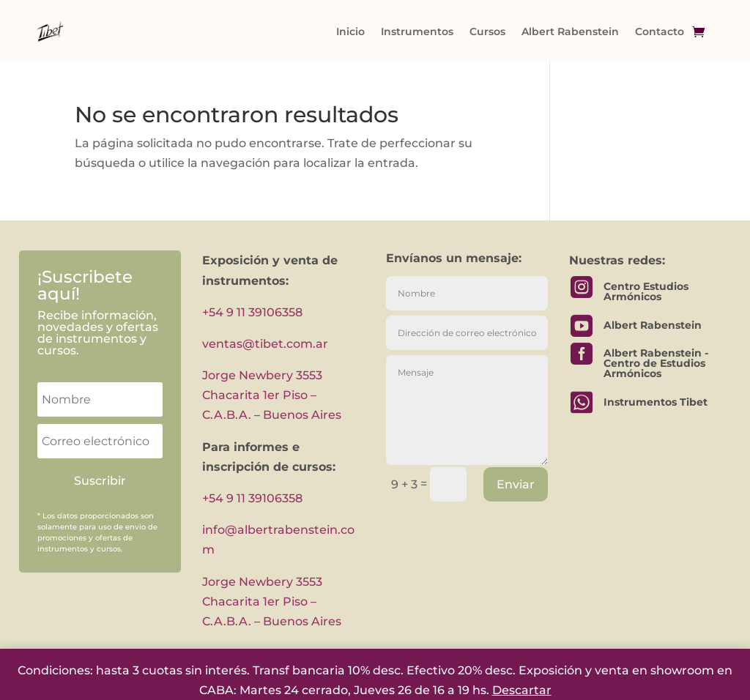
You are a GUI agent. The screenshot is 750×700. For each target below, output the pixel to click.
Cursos (487, 31)
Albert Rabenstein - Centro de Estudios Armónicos (656, 363)
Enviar (516, 484)
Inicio (350, 31)
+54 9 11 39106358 (252, 312)
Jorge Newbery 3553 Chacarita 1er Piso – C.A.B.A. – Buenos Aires (272, 395)
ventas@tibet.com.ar (265, 344)
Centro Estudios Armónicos (646, 291)
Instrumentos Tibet (656, 402)
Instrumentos (417, 31)
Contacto (660, 31)
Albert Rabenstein (570, 31)
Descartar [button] (522, 690)
